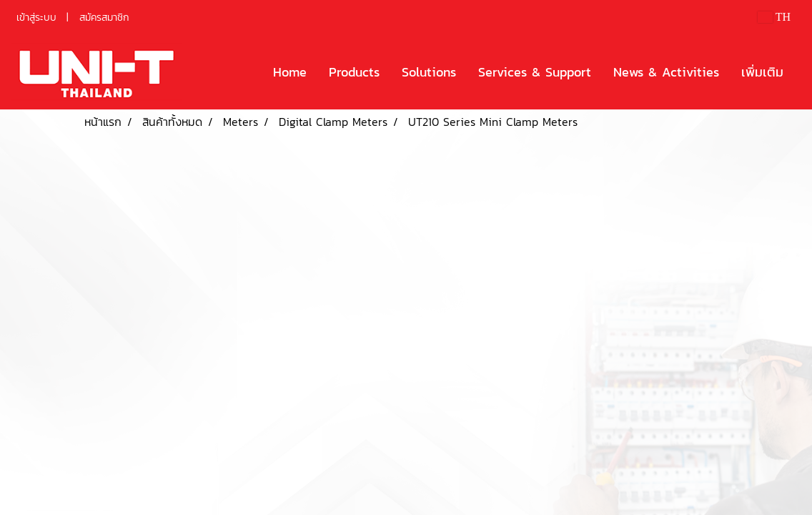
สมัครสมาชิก (104, 18)
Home (290, 72)
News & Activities (666, 72)
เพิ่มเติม (762, 72)
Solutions (429, 72)
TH (774, 17)
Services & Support (535, 72)
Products (354, 72)
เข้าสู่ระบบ (36, 18)
